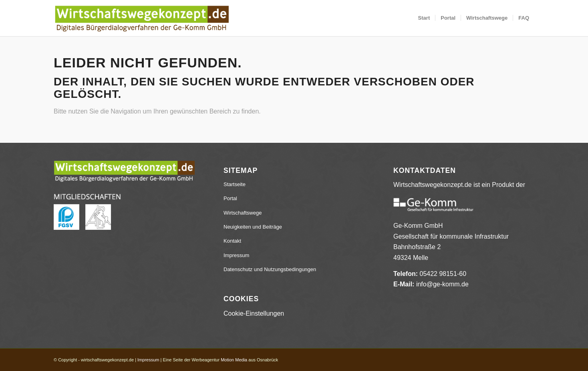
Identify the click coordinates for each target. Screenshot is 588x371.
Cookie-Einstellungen (254, 313)
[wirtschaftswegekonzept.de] (142, 18)
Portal (230, 198)
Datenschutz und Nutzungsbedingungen (270, 269)
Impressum (236, 255)
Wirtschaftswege (243, 213)
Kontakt (232, 241)
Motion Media (234, 360)
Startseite (235, 184)
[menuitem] (424, 18)
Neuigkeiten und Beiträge (253, 227)
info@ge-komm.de (442, 284)
